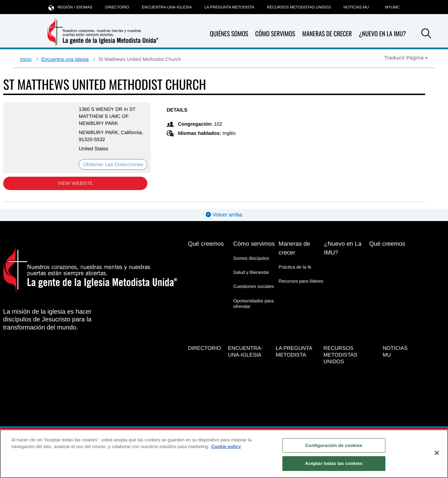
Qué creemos (206, 244)
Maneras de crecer (327, 34)
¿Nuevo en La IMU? (382, 34)
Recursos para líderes (301, 281)
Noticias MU (356, 7)
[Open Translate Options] (406, 58)
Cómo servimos (275, 34)
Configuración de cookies (334, 445)
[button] (426, 34)
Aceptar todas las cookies (334, 463)
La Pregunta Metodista (229, 7)
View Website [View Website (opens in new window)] (75, 183)
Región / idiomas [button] (71, 7)
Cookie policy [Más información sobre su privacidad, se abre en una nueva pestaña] (226, 446)
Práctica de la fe (295, 267)
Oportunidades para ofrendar (253, 304)
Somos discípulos (251, 258)
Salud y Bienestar (251, 272)
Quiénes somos (229, 34)
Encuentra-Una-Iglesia (167, 7)
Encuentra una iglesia (65, 59)
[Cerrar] (437, 453)
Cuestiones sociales (254, 286)
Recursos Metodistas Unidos (299, 7)
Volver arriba (224, 215)
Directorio (117, 7)
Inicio (26, 59)
